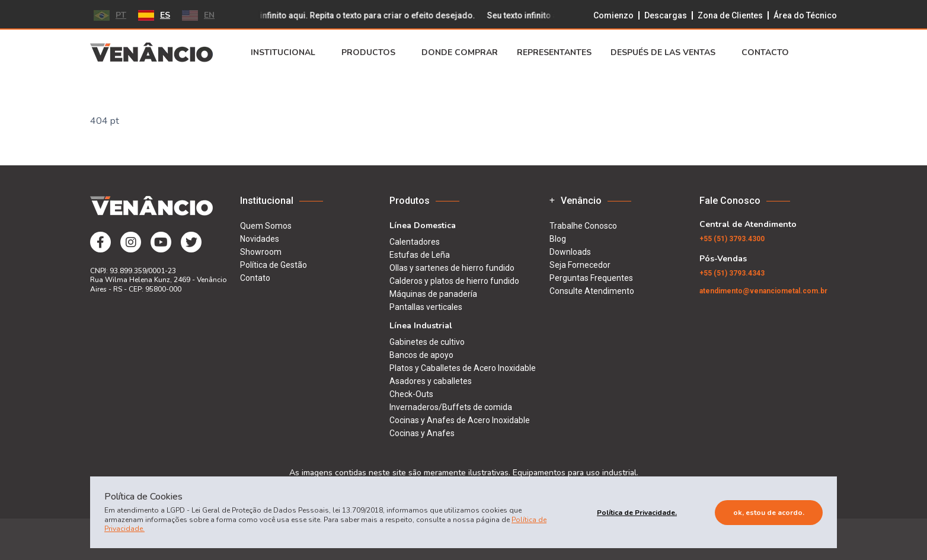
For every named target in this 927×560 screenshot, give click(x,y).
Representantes (554, 53)
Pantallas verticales (426, 307)
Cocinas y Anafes (422, 433)
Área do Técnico (805, 15)
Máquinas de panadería (433, 294)
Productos (372, 53)
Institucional (287, 53)
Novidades (260, 239)
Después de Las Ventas (667, 53)
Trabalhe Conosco (583, 226)
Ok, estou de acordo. (769, 513)
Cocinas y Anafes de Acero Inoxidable (460, 420)
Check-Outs (411, 394)
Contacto (769, 53)
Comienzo (613, 15)
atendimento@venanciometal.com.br (763, 291)
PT (110, 15)
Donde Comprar (460, 53)
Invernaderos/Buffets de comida (451, 407)
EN (198, 15)
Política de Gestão (274, 265)
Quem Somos (266, 226)
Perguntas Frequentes (591, 278)
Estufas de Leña (420, 255)
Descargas (666, 15)
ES (154, 15)
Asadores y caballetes (431, 381)
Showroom (261, 252)
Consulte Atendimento (592, 291)
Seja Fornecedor (580, 265)
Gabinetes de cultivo (427, 342)
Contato (255, 278)
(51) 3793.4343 (732, 273)
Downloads (570, 252)
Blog (558, 239)
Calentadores (415, 242)
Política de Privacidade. (637, 513)
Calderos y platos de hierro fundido (454, 281)
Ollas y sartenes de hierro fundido (452, 268)
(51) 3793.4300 (732, 239)
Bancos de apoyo (421, 355)
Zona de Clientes (730, 15)
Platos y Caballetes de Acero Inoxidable (463, 368)
